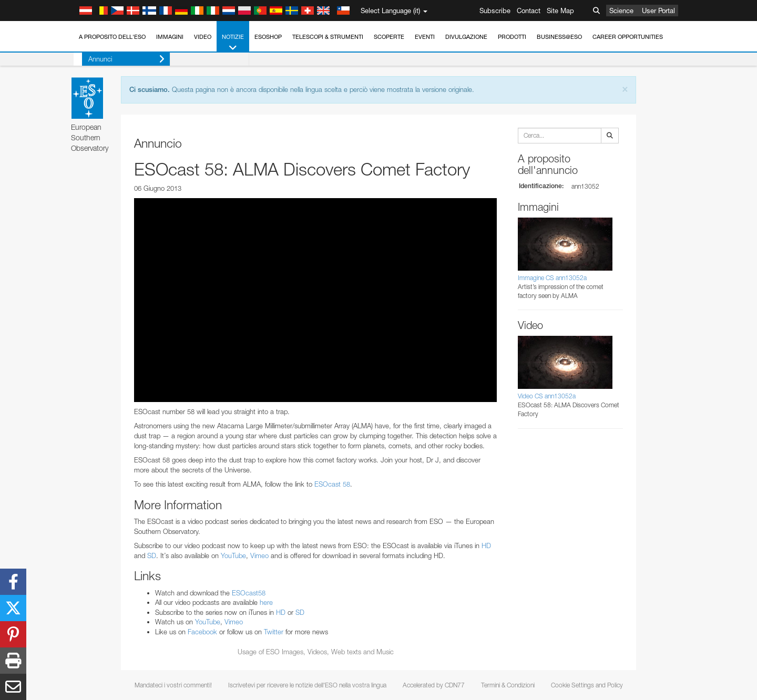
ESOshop (268, 37)
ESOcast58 (249, 593)
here (266, 602)
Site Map (560, 11)
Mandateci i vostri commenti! (173, 685)
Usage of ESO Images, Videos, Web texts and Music (316, 652)
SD (152, 555)
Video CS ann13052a (547, 396)
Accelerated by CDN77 (434, 685)
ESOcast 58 (332, 484)
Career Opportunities (628, 37)
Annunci (118, 59)
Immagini (170, 37)
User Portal (658, 11)
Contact (529, 11)
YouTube (233, 555)
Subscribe (495, 11)
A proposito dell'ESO (112, 37)
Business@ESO (559, 37)
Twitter (274, 632)
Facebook (202, 632)
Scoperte (389, 37)
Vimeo (259, 555)
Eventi (425, 37)
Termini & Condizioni (508, 685)
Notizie (233, 43)
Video (203, 37)
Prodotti (512, 37)
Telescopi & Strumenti (328, 37)
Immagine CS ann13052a (552, 278)
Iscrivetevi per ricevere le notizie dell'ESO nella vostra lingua (307, 685)
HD (486, 545)
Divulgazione (466, 37)
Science (621, 11)
